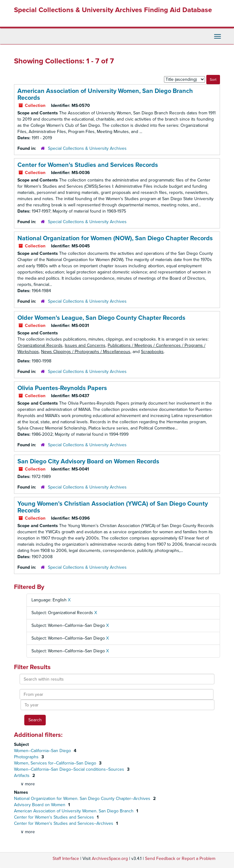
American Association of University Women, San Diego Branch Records (105, 94)
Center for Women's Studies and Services (55, 817)
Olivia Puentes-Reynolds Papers (62, 388)
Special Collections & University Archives (87, 148)
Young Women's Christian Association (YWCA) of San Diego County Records (113, 507)
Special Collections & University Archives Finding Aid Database (113, 10)
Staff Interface (66, 859)
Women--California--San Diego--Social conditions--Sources (70, 769)
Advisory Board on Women (40, 805)
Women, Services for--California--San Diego (56, 763)
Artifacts (22, 776)
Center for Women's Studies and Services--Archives (64, 823)
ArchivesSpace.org (110, 859)
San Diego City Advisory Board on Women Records (88, 462)
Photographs (27, 757)
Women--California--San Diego (43, 751)
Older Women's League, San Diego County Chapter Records (101, 318)
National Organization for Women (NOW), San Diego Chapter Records (115, 238)
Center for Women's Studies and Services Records (88, 165)
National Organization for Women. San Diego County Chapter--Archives (83, 799)
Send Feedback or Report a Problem (180, 859)
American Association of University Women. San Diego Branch (74, 811)
